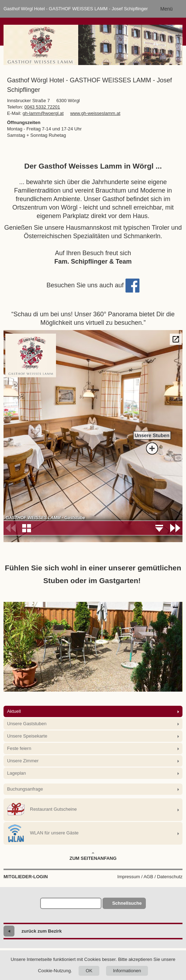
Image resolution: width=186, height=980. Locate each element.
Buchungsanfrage (25, 789)
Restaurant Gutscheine (42, 810)
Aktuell (14, 711)
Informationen (127, 971)
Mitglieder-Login (26, 877)
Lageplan (17, 773)
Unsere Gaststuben (27, 724)
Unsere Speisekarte (27, 736)
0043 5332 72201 (42, 107)
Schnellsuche (127, 903)
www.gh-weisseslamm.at (95, 113)
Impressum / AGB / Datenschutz (150, 877)
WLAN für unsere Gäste (43, 833)
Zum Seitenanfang (93, 856)
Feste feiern (19, 748)
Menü (166, 9)
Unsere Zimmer (23, 761)
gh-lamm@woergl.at (43, 113)
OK (89, 971)
